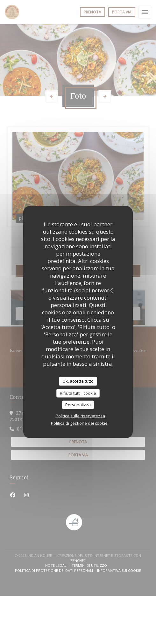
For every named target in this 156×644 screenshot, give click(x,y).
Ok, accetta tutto (78, 381)
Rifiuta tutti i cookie (78, 393)
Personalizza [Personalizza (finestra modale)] (78, 405)
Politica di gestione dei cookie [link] (79, 423)
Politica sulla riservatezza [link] (80, 416)
